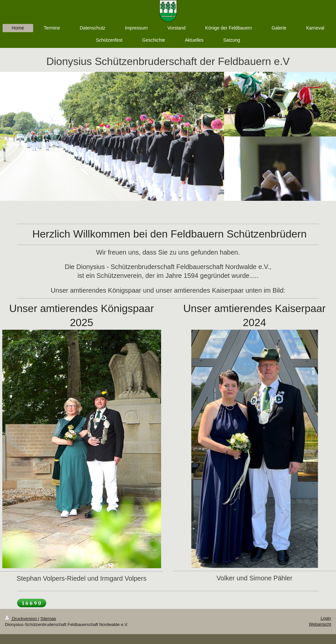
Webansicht (320, 624)
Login (326, 618)
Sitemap (48, 619)
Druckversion (21, 619)
